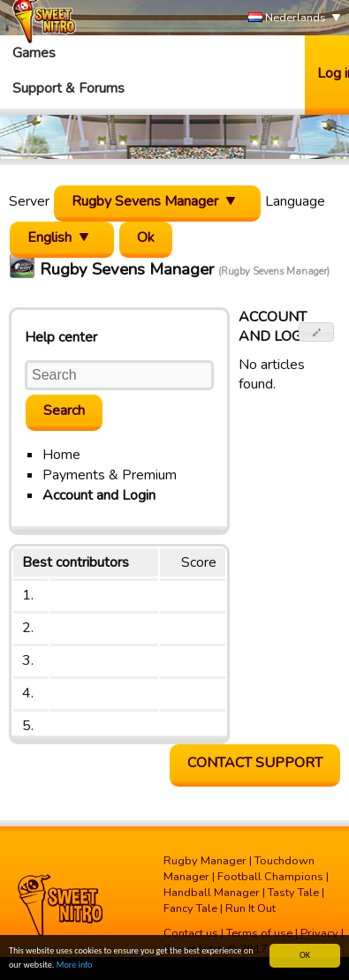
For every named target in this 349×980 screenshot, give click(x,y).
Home (61, 455)
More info (75, 965)
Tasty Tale (293, 893)
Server (29, 201)
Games (34, 53)
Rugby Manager (205, 861)
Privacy (319, 933)
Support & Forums (68, 88)
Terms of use (259, 933)
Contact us (191, 933)
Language (295, 201)
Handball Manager (212, 893)
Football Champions (270, 877)
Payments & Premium (110, 475)
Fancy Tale (190, 908)
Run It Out (250, 908)
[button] (317, 332)
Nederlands (287, 18)
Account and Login (99, 495)
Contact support (255, 763)
